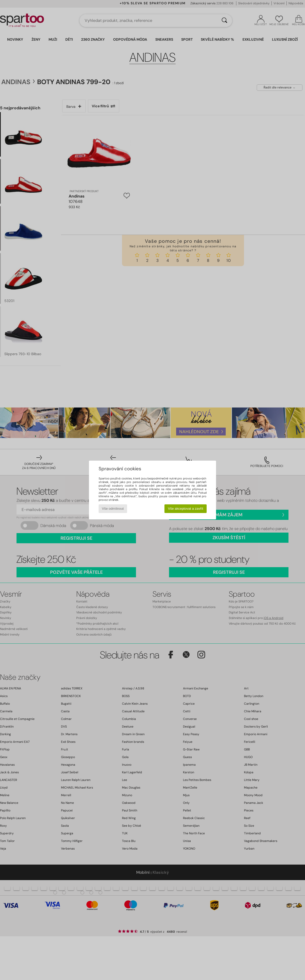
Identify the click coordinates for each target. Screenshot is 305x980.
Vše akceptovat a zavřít (186, 509)
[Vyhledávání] (224, 21)
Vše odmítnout (113, 509)
